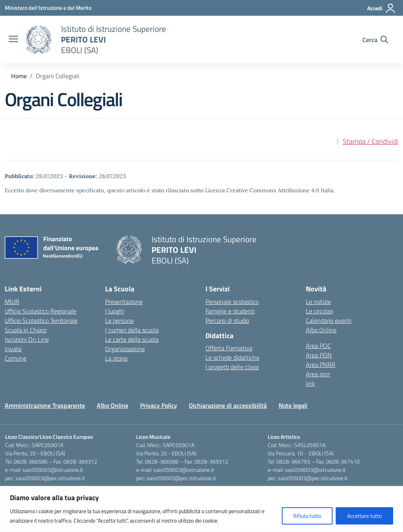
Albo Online (321, 330)
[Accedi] (382, 8)
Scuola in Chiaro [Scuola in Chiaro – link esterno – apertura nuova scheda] (26, 330)
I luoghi (115, 311)
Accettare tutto (364, 516)
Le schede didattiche (232, 357)
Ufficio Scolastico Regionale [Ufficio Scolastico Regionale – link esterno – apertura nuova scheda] (41, 311)
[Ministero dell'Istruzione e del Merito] (48, 8)
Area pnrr (318, 374)
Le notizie (318, 302)
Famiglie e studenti (230, 311)
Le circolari (320, 311)
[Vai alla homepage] (39, 40)
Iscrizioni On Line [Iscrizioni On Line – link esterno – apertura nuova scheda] (27, 339)
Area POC (318, 346)
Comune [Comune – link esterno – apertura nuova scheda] (16, 358)
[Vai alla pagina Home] (19, 76)
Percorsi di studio (227, 320)
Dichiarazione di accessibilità (228, 405)
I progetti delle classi (232, 367)
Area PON (319, 355)
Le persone (119, 320)
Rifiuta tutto (307, 516)
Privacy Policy (159, 405)
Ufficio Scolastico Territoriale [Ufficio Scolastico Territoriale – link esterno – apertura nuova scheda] (41, 320)
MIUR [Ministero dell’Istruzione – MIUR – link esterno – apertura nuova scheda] (12, 302)
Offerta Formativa (229, 348)
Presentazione (124, 302)
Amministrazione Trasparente (45, 405)
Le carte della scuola (132, 339)
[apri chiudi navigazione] (13, 40)
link (311, 383)
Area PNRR (321, 364)
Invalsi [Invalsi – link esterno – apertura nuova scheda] (13, 349)
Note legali (293, 405)
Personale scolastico (232, 302)
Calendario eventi (329, 320)
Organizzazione (125, 349)
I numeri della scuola (132, 330)
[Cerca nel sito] (375, 40)
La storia (116, 358)
